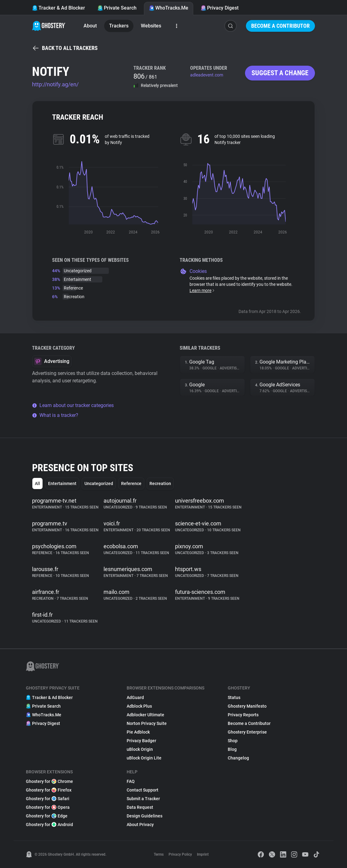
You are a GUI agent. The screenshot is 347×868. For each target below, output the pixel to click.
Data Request (140, 807)
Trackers (119, 26)
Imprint (203, 854)
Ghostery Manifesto (247, 706)
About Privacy (140, 825)
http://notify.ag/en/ (55, 84)
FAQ (131, 781)
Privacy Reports (243, 715)
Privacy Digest (220, 8)
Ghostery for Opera (48, 807)
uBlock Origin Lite (144, 758)
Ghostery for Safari (48, 799)
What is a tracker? (55, 415)
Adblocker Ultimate (145, 715)
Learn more (202, 290)
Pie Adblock (138, 732)
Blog (232, 749)
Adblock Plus (139, 706)
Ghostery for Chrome (49, 781)
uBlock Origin (140, 749)
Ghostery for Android (49, 825)
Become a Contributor (280, 26)
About (90, 26)
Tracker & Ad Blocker (59, 8)
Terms (159, 854)
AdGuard (135, 697)
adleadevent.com (207, 75)
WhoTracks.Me (169, 8)
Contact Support (143, 790)
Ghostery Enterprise (247, 732)
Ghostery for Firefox (49, 790)
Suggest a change (280, 73)
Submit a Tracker (143, 799)
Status (234, 697)
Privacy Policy (180, 854)
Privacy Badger (141, 741)
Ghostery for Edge (47, 816)
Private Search (117, 8)
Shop (233, 741)
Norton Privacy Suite (147, 723)
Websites (151, 26)
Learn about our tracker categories (73, 405)
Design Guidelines (145, 816)
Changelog (238, 758)
